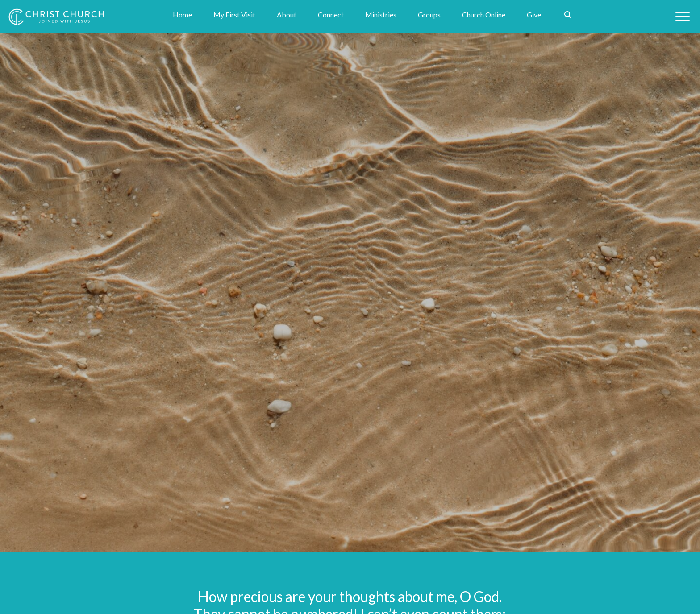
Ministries (381, 16)
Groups (429, 16)
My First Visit (234, 16)
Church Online (484, 16)
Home (182, 16)
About (287, 16)
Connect (331, 16)
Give (534, 16)
